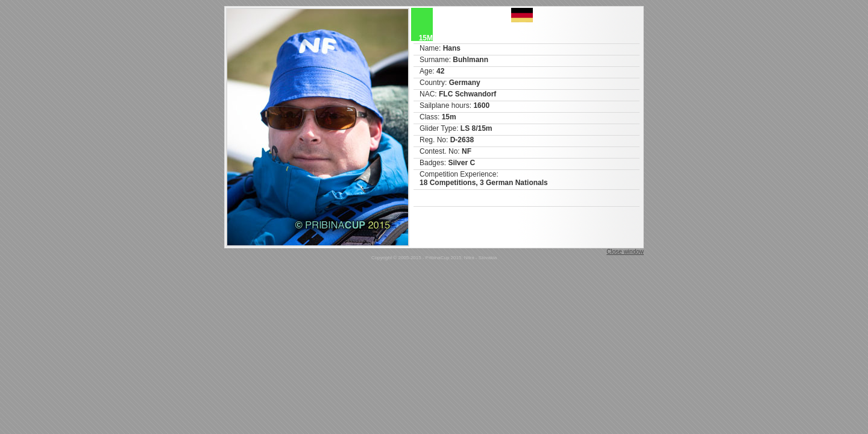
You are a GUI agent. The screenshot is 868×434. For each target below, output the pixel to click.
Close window (625, 252)
